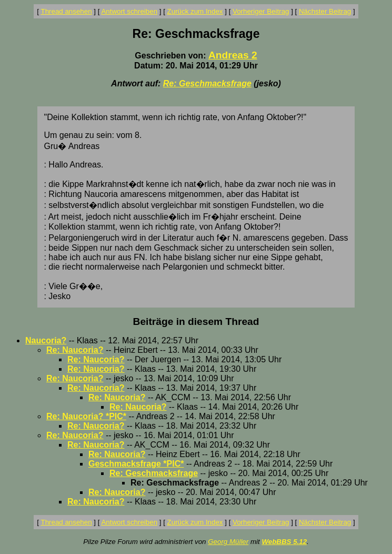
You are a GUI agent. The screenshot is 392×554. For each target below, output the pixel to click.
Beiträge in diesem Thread (196, 321)
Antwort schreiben (129, 11)
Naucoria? (46, 340)
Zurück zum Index (195, 11)
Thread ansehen (67, 11)
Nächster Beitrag (325, 11)
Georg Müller (228, 542)
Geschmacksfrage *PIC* (136, 464)
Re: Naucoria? (75, 350)
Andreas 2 (233, 55)
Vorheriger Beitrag (261, 11)
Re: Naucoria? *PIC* (86, 416)
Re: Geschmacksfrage (207, 83)
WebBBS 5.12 (284, 542)
